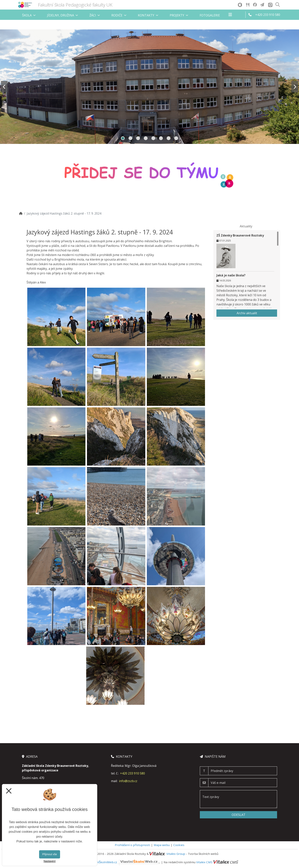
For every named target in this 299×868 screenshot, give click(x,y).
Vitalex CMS (204, 862)
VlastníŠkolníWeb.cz (125, 862)
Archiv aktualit (247, 313)
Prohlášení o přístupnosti (132, 845)
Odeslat (239, 815)
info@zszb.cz (128, 781)
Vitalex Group (176, 854)
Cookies (179, 845)
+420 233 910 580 (133, 773)
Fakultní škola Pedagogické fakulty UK (75, 5)
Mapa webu (162, 845)
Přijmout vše (49, 854)
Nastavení (49, 861)
